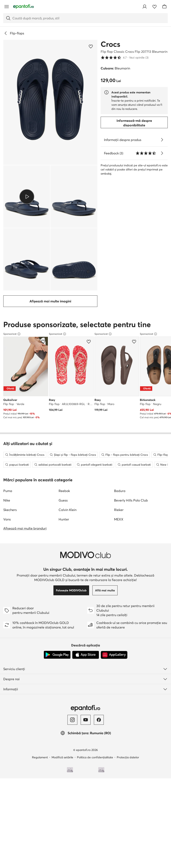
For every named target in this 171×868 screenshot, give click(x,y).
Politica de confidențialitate (95, 764)
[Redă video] (27, 196)
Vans (7, 526)
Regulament (40, 764)
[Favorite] (154, 7)
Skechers (10, 516)
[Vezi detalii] (162, 140)
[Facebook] (99, 726)
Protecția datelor (128, 764)
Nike (7, 507)
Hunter (64, 526)
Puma (8, 497)
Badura (120, 497)
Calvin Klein (68, 516)
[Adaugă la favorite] (91, 46)
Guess (63, 507)
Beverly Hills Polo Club (131, 507)
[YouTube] (86, 726)
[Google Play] (57, 661)
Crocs (110, 44)
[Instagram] (72, 726)
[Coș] (164, 7)
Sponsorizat (12, 334)
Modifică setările (62, 764)
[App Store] (86, 661)
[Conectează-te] (145, 7)
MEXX (119, 526)
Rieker (119, 516)
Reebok (64, 497)
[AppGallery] (114, 661)
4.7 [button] (125, 58)
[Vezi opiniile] (162, 153)
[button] (50, 102)
